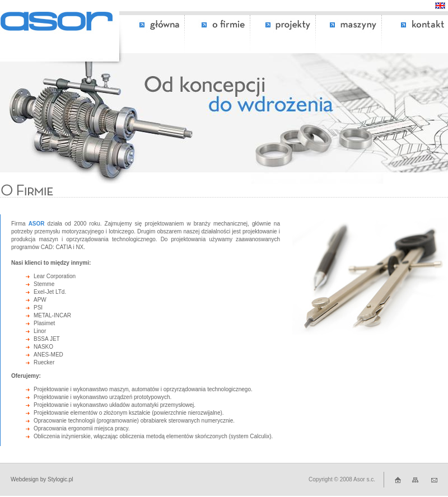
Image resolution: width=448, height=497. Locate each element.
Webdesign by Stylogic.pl (42, 479)
